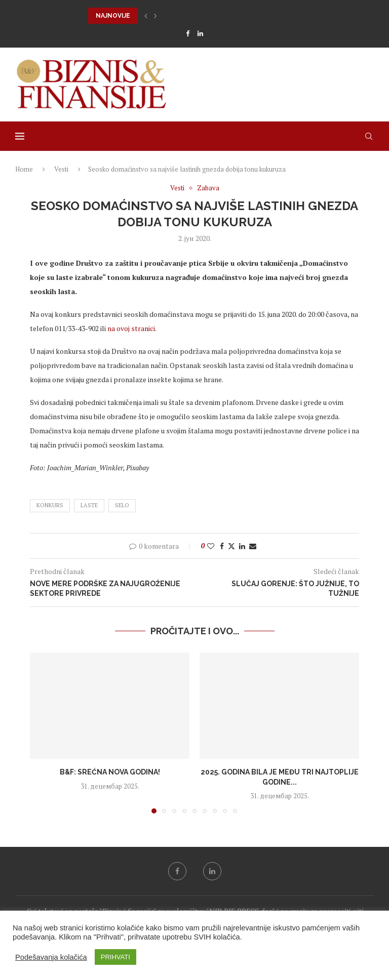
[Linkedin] (200, 33)
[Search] (369, 136)
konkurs (50, 505)
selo (122, 505)
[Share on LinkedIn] (242, 546)
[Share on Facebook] (222, 546)
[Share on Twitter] (231, 546)
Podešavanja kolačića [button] (51, 957)
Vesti (61, 169)
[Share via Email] (253, 546)
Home (24, 169)
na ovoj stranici (131, 328)
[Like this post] (211, 546)
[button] (146, 16)
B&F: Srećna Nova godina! (110, 772)
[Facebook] (188, 33)
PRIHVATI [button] (115, 957)
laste (89, 505)
